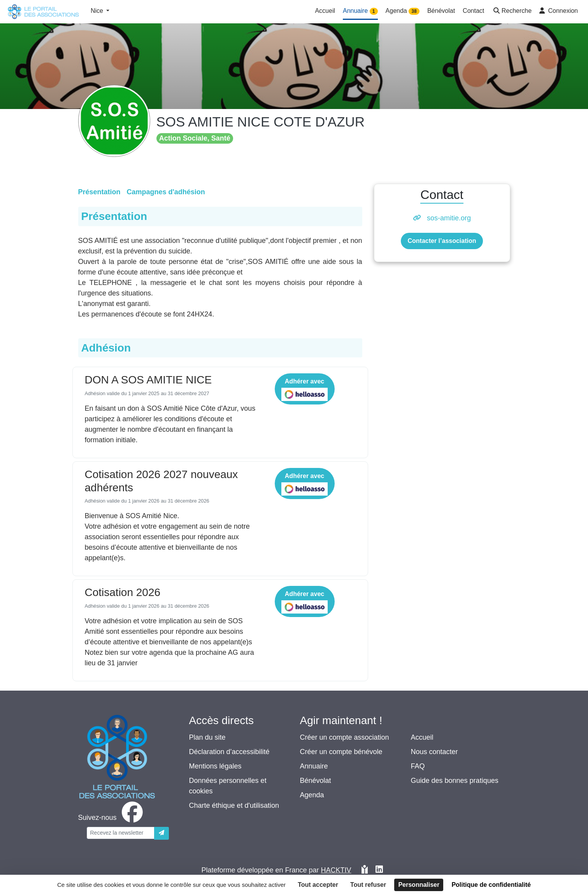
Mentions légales (215, 766)
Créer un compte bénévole (341, 752)
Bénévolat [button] (441, 11)
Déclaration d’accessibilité (229, 752)
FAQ (418, 766)
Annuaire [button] (360, 11)
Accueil (422, 737)
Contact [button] (473, 11)
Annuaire (314, 766)
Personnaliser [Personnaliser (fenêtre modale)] (419, 885)
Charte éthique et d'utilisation (234, 805)
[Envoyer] (161, 833)
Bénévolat (316, 781)
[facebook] (112, 818)
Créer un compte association (345, 737)
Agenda (312, 795)
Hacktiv (336, 870)
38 (414, 11)
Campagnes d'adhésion (166, 192)
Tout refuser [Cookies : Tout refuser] (368, 885)
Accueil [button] (325, 11)
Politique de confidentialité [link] (491, 885)
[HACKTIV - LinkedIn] (379, 870)
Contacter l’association (442, 241)
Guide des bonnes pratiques (455, 781)
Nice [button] (98, 11)
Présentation (99, 192)
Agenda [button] (403, 11)
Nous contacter (434, 752)
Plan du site (207, 737)
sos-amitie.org (449, 218)
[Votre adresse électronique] (121, 833)
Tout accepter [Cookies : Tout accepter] (318, 885)
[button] (512, 11)
